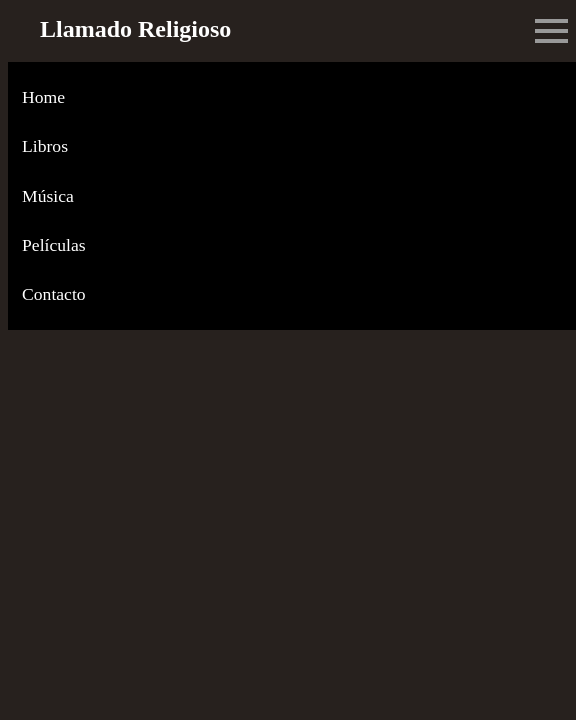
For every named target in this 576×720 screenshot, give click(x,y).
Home (43, 97)
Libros (45, 146)
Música (48, 196)
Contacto (54, 294)
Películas (54, 245)
